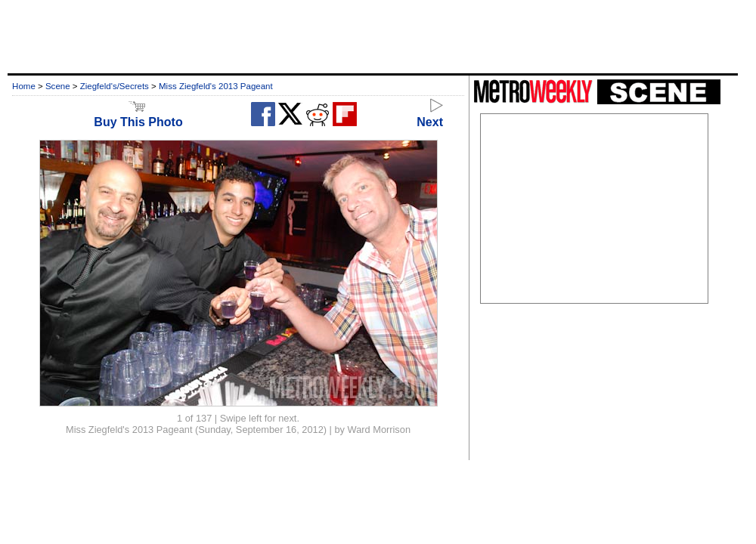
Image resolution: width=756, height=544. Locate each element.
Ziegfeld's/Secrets (115, 86)
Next (430, 115)
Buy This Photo (138, 115)
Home (24, 86)
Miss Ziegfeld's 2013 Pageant (216, 86)
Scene (58, 86)
